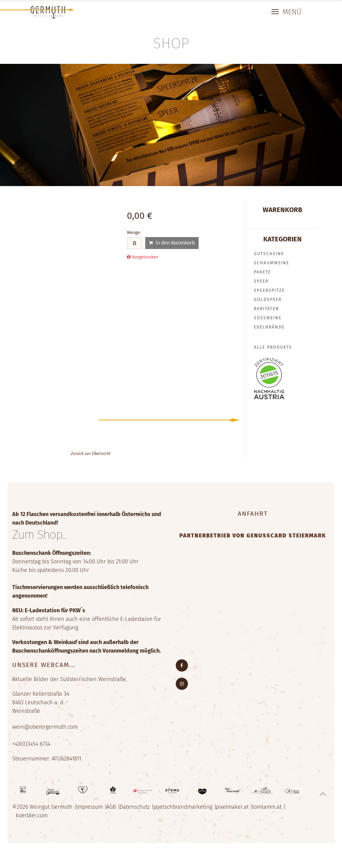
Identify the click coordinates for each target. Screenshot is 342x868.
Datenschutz (138, 809)
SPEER (261, 281)
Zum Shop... (43, 536)
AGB (113, 809)
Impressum (90, 809)
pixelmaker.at (237, 809)
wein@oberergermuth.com (45, 729)
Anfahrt (253, 514)
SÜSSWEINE (268, 318)
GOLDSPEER (268, 300)
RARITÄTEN (266, 309)
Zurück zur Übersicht (90, 454)
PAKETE (262, 272)
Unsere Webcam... (44, 667)
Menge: (134, 233)
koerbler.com (33, 818)
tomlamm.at (273, 809)
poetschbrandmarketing (187, 809)
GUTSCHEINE (269, 254)
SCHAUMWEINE (272, 263)
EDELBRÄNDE (269, 327)
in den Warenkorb (172, 243)
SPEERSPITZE (269, 290)
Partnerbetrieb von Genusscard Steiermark (253, 536)
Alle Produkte (273, 347)
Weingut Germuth (51, 809)
